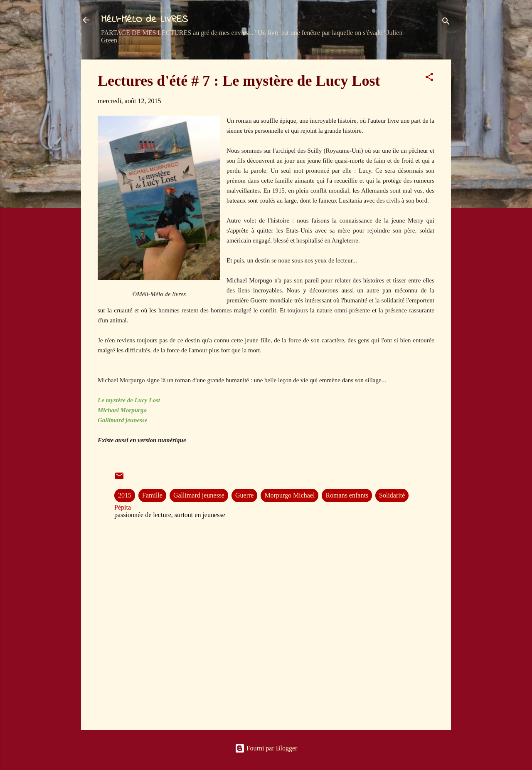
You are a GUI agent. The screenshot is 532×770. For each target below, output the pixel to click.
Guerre (244, 495)
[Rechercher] (446, 23)
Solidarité (392, 495)
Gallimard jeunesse (199, 495)
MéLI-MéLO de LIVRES (144, 20)
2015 (125, 495)
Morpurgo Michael (289, 495)
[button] (429, 78)
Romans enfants (347, 495)
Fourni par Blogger (266, 748)
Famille (152, 495)
